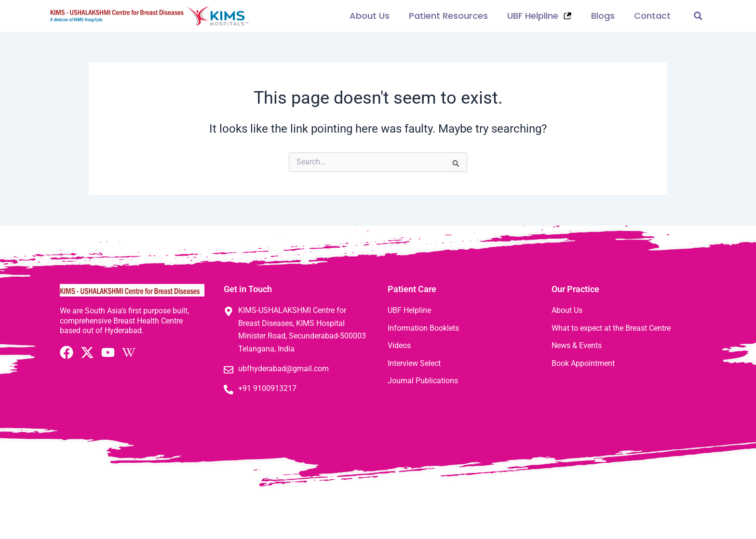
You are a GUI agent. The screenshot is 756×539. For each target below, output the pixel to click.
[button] (698, 16)
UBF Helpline (540, 16)
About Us (370, 16)
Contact (652, 16)
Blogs (603, 16)
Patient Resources (448, 16)
